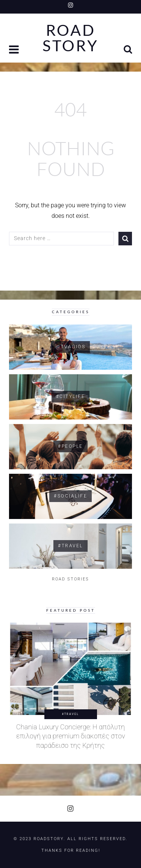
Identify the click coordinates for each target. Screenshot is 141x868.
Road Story (70, 38)
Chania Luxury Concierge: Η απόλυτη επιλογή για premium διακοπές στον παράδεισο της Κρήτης (71, 736)
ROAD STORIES (70, 579)
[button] (15, 50)
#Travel (70, 714)
